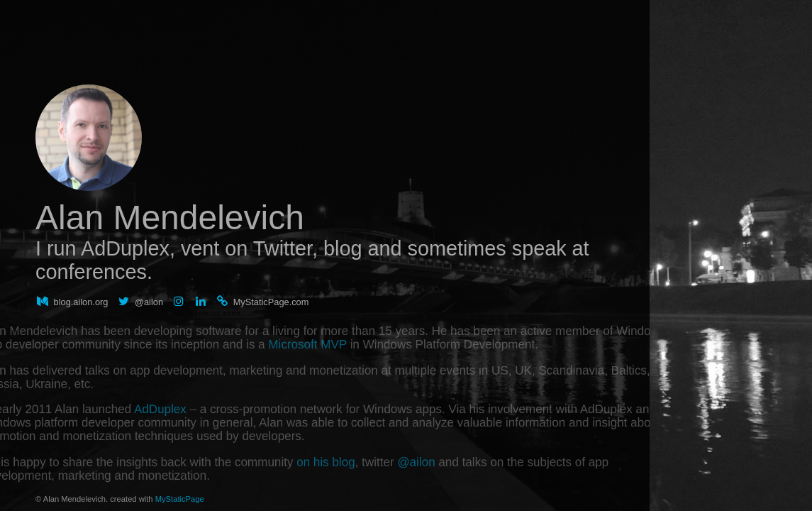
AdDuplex (90, 411)
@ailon (455, 487)
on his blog (326, 487)
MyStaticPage (180, 499)
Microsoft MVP (300, 319)
